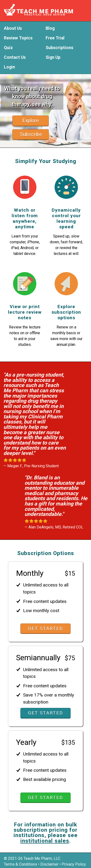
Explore (31, 120)
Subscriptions (59, 48)
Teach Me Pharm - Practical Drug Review (44, 10)
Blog (50, 29)
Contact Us (15, 58)
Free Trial (55, 38)
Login (9, 67)
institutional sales (45, 841)
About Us (13, 29)
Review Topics (18, 38)
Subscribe (31, 134)
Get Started (45, 628)
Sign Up (53, 58)
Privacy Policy (74, 864)
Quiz (8, 48)
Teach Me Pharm (38, 858)
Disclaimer (49, 864)
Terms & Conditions (21, 864)
